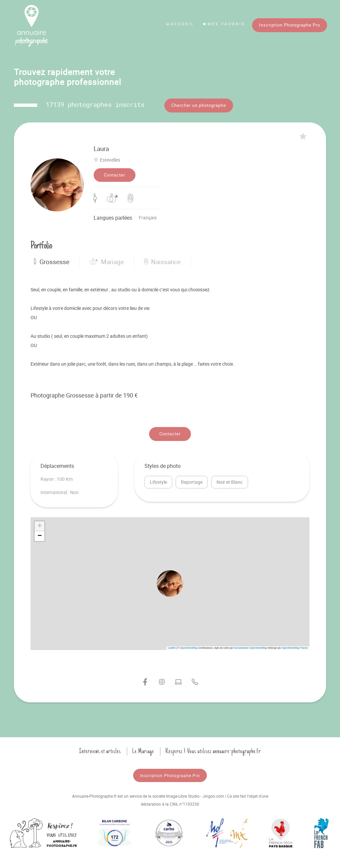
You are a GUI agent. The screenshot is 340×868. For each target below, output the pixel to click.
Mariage (107, 262)
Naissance (162, 262)
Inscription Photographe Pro (290, 25)
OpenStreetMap (189, 648)
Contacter (115, 175)
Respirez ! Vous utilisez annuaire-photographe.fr (213, 751)
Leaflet (172, 648)
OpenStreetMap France (295, 648)
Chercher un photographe (199, 105)
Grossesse (52, 262)
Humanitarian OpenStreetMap (250, 648)
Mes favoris (224, 24)
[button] (170, 584)
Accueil (180, 24)
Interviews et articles (100, 751)
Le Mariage (143, 751)
